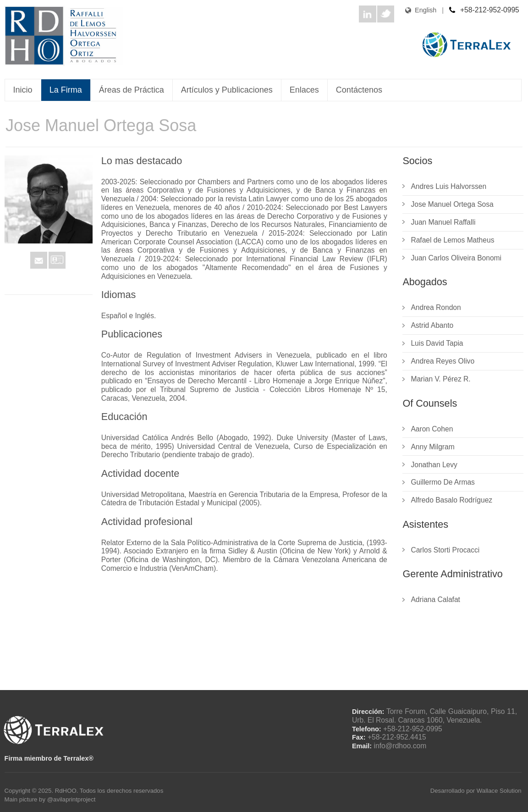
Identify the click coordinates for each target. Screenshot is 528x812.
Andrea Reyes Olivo (443, 361)
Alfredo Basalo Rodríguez (451, 500)
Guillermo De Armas (443, 482)
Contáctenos (359, 90)
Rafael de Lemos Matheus (452, 240)
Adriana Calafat (435, 599)
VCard (57, 260)
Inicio (23, 90)
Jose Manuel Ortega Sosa (452, 204)
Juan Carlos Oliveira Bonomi (456, 258)
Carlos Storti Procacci (445, 550)
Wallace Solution (499, 791)
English (415, 10)
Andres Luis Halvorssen (448, 186)
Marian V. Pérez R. (440, 379)
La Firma (66, 90)
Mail (39, 260)
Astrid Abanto (432, 325)
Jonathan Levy (434, 465)
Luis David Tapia (437, 343)
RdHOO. (67, 791)
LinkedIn (367, 14)
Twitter (386, 14)
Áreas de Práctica (132, 90)
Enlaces (304, 90)
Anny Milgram (432, 447)
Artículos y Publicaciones (227, 90)
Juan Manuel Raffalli (443, 222)
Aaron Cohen (432, 429)
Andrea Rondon (436, 307)
